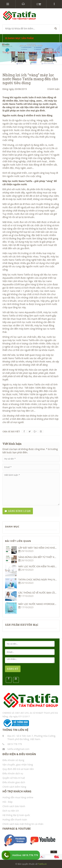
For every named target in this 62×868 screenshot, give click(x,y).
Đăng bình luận (18, 511)
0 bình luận (53, 89)
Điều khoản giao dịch (14, 782)
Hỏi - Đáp (8, 802)
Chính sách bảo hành (14, 806)
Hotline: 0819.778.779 (25, 855)
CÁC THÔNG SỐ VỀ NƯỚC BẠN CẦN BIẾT (40, 593)
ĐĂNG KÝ (13, 669)
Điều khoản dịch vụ (13, 773)
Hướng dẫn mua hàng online (18, 797)
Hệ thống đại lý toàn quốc (16, 815)
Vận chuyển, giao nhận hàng (18, 765)
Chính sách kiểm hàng (14, 787)
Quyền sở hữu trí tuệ (14, 778)
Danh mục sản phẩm (19, 38)
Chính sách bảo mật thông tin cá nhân (23, 824)
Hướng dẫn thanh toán (15, 820)
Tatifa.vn (42, 864)
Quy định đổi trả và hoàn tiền (18, 769)
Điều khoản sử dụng (13, 760)
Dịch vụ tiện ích (11, 811)
